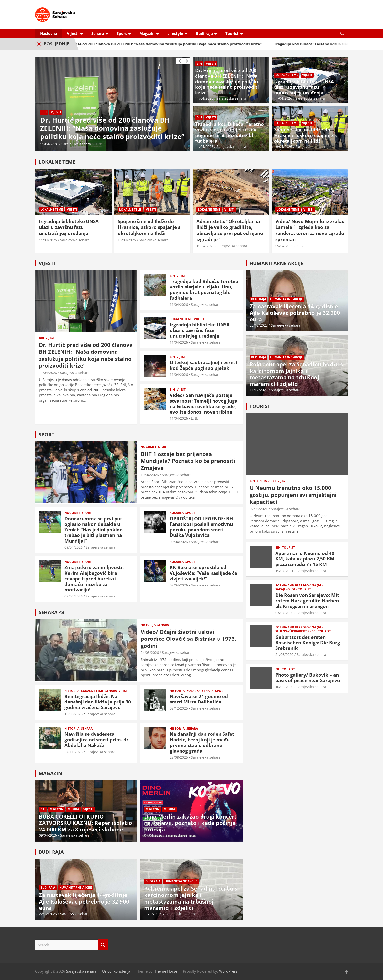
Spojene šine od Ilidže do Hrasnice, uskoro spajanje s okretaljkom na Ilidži (305, 135)
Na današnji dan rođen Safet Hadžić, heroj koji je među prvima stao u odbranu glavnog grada (202, 742)
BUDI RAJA (51, 852)
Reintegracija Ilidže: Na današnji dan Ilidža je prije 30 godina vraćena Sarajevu (98, 702)
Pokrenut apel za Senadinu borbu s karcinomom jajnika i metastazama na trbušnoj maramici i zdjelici (191, 898)
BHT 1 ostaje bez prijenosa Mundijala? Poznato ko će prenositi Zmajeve (188, 461)
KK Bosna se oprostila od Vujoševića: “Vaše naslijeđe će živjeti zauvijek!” (203, 573)
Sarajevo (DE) (286, 589)
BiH (44, 112)
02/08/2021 (259, 509)
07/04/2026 (153, 835)
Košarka (177, 513)
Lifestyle (175, 33)
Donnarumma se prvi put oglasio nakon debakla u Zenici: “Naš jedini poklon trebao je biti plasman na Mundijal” (94, 530)
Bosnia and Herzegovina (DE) (299, 586)
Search (103, 945)
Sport (122, 33)
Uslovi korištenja (116, 971)
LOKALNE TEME (57, 162)
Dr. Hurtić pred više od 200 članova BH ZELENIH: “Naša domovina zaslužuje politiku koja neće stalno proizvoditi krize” (166, 44)
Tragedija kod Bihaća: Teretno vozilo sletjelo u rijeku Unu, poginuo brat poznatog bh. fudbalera (229, 132)
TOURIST (260, 406)
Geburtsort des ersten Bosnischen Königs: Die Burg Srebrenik (308, 643)
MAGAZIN (50, 773)
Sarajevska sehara (76, 144)
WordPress (228, 971)
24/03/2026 (150, 653)
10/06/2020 (284, 687)
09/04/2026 (284, 246)
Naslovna (49, 33)
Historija (148, 625)
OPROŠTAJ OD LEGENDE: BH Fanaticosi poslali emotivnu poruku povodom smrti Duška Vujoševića (201, 527)
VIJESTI (47, 263)
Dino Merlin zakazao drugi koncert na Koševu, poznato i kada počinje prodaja (190, 823)
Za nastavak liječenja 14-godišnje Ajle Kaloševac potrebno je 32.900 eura (84, 901)
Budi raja (204, 33)
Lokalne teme (287, 75)
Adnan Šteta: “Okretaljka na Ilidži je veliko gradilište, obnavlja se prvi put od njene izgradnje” (230, 230)
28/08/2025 (179, 757)
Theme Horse (166, 971)
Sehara (98, 33)
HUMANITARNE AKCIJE (277, 263)
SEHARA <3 (51, 612)
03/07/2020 (284, 613)
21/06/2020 (284, 655)
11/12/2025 (153, 914)
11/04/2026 (49, 144)
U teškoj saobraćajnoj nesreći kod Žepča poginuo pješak (203, 365)
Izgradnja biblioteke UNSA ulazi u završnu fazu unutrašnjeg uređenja (304, 87)
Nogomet (149, 447)
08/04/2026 (74, 596)
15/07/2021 (284, 571)
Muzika (73, 809)
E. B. (300, 246)
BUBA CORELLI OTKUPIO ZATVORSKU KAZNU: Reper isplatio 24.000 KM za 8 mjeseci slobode (85, 823)
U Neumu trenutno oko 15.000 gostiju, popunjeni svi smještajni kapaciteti (293, 495)
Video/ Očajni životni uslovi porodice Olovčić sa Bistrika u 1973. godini (188, 639)
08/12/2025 (179, 708)
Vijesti (73, 33)
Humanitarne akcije (76, 888)
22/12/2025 (48, 914)
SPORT (47, 434)
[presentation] (180, 61)
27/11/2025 (74, 752)
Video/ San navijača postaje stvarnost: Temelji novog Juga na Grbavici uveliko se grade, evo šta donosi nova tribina (204, 404)
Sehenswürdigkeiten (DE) (296, 631)
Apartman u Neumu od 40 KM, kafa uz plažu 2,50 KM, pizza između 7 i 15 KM (305, 559)
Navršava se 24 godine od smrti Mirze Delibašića (199, 699)
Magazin (147, 33)
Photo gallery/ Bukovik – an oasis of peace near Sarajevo (308, 678)
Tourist (232, 33)
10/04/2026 (283, 146)
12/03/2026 (74, 714)
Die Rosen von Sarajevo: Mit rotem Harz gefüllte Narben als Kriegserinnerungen (307, 601)
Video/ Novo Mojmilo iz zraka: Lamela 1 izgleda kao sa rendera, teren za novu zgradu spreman (310, 230)
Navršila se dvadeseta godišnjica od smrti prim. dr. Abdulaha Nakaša (97, 740)
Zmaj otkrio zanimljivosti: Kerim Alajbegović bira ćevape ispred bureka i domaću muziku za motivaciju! (94, 579)
